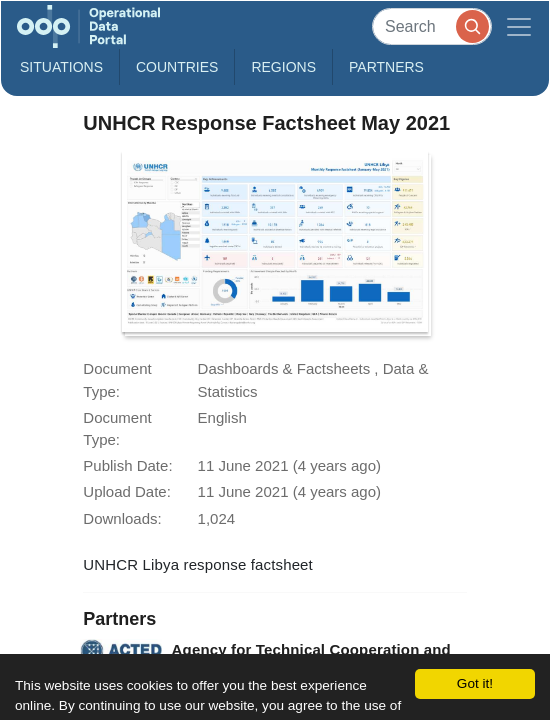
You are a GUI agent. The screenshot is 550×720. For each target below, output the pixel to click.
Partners (386, 67)
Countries (177, 67)
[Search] (432, 26)
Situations (61, 67)
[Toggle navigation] (519, 26)
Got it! (475, 683)
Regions (283, 67)
